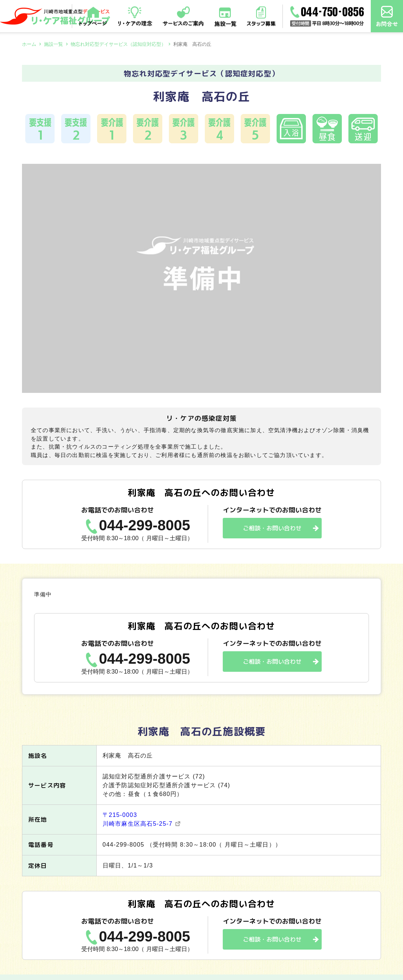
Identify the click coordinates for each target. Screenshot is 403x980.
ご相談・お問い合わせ (272, 528)
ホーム (29, 44)
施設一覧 (53, 44)
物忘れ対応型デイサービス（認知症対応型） (118, 44)
